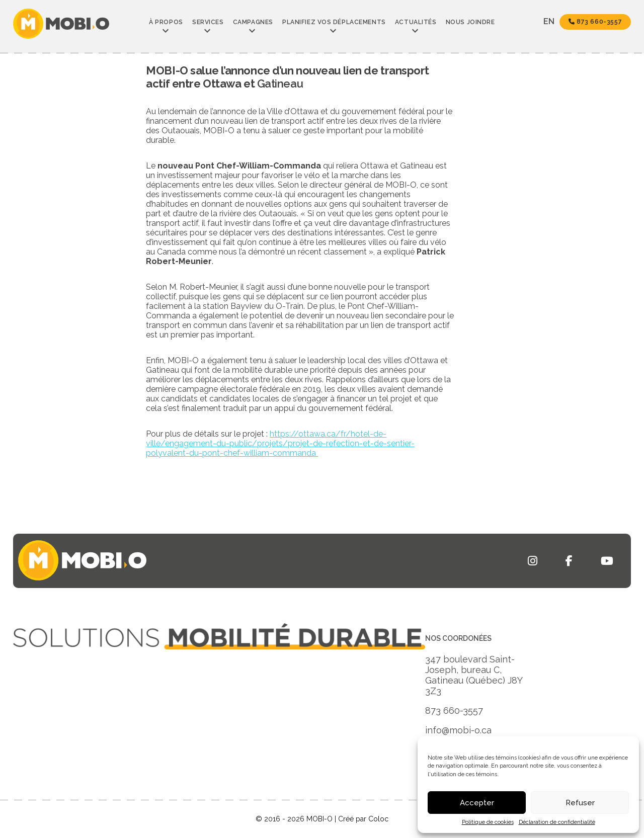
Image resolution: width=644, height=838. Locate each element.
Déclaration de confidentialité (557, 822)
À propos (166, 22)
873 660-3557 (595, 22)
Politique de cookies (488, 822)
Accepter (477, 803)
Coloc (378, 819)
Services (208, 22)
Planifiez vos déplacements (334, 22)
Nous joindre (470, 22)
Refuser (580, 803)
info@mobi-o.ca (458, 730)
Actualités (416, 22)
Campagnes (253, 22)
